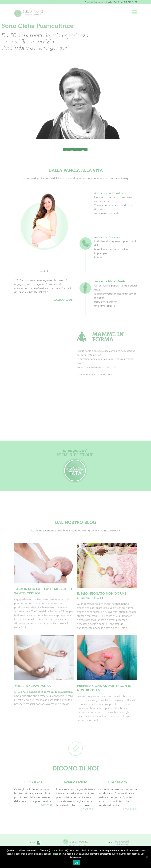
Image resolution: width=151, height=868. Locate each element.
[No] (147, 857)
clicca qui (57, 854)
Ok (76, 863)
